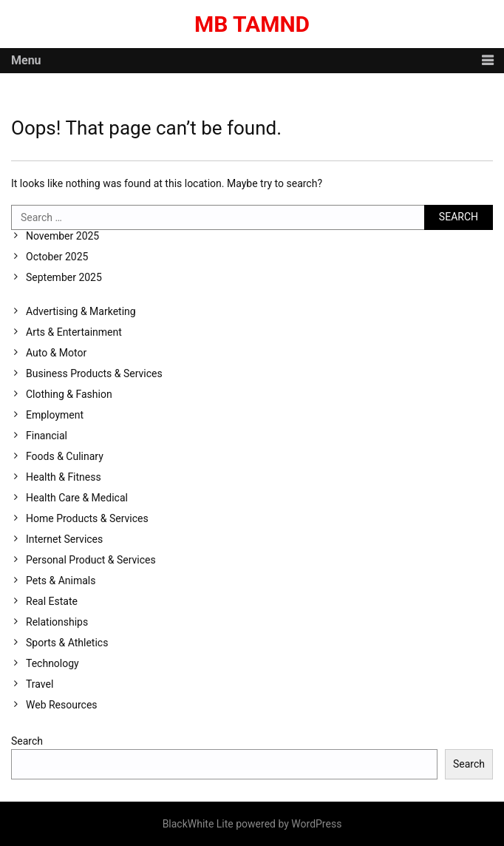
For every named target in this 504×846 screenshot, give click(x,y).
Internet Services (64, 539)
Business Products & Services (94, 373)
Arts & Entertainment (74, 332)
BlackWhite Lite (198, 824)
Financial (47, 436)
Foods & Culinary (65, 456)
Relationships (57, 622)
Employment (55, 415)
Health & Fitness (64, 477)
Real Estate (52, 601)
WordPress (316, 824)
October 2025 (57, 257)
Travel (40, 684)
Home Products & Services (87, 518)
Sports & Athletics (67, 643)
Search (27, 741)
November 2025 (62, 236)
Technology (52, 663)
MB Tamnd (252, 24)
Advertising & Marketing (81, 311)
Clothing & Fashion (69, 394)
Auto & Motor (56, 353)
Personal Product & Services (91, 560)
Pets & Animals (61, 581)
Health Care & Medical (77, 498)
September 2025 (64, 277)
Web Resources (62, 705)
